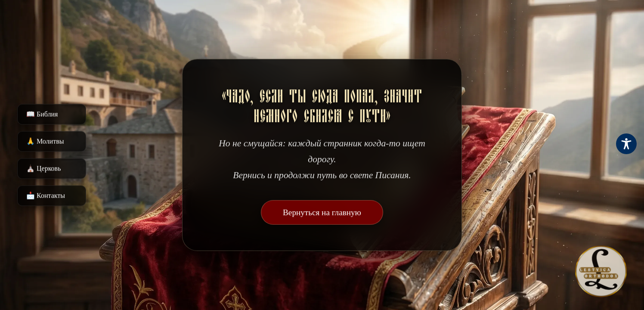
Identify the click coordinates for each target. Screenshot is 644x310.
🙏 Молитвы (45, 141)
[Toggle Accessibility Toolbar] (626, 144)
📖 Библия (42, 114)
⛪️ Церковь (43, 169)
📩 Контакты (46, 196)
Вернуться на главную (322, 212)
